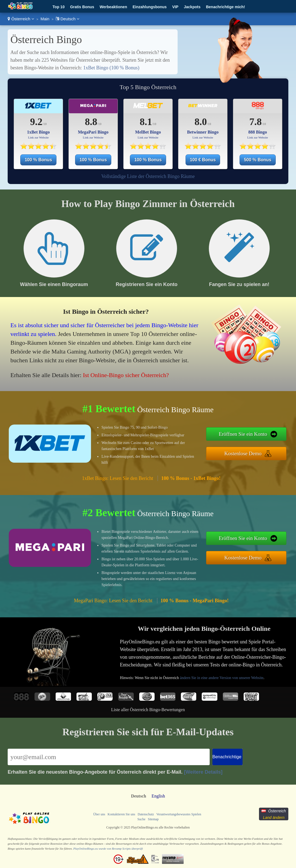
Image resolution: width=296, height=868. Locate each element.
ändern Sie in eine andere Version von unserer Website (222, 678)
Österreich (21, 19)
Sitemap (153, 819)
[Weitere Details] (203, 772)
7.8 (256, 122)
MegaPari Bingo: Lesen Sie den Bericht (113, 601)
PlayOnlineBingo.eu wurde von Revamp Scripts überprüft (108, 849)
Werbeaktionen (113, 7)
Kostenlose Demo (243, 453)
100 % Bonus (38, 160)
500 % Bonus (258, 160)
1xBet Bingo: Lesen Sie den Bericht (117, 478)
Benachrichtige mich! (225, 7)
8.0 (201, 122)
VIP (175, 7)
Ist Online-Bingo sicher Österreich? (126, 375)
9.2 (36, 122)
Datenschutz (146, 814)
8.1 (146, 122)
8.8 (91, 122)
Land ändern (274, 818)
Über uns (99, 814)
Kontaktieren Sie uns (122, 814)
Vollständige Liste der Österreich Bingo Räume (148, 176)
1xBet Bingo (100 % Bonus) (111, 68)
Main (45, 19)
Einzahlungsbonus (150, 7)
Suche (141, 819)
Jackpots (192, 7)
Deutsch (67, 19)
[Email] (109, 757)
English (158, 796)
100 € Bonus (203, 160)
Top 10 (59, 7)
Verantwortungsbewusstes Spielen (179, 814)
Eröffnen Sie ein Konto (243, 434)
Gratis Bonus (82, 7)
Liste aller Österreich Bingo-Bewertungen (148, 710)
